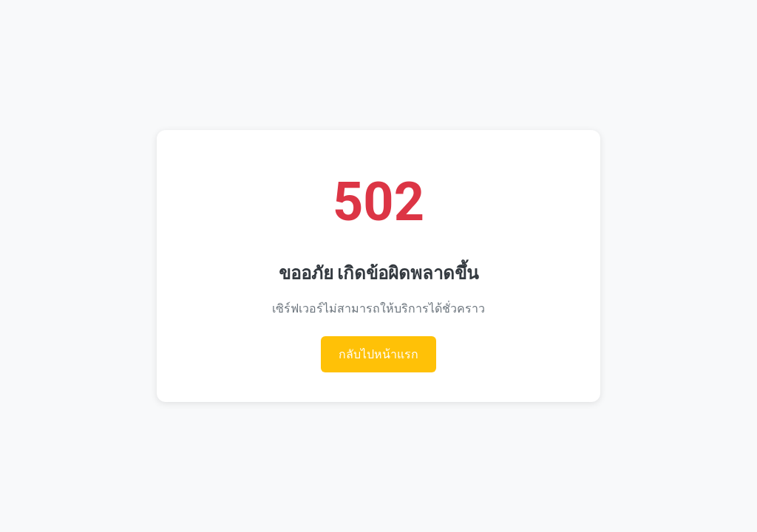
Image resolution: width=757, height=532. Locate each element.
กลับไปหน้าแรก (378, 354)
